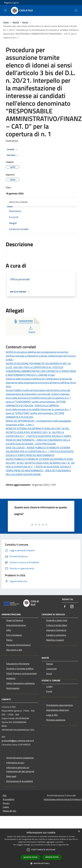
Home (6, 22)
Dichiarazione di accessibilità (20, 781)
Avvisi (25, 22)
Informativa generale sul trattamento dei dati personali (20, 769)
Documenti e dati (14, 650)
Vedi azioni (13, 155)
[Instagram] (72, 607)
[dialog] (41, 848)
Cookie (6, 807)
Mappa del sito (9, 811)
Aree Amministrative (16, 625)
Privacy (6, 803)
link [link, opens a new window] (67, 845)
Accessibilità (8, 799)
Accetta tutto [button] (30, 857)
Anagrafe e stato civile (57, 620)
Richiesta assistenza (56, 720)
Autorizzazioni (13, 688)
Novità (16, 22)
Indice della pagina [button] (18, 202)
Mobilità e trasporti (55, 640)
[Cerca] (76, 11)
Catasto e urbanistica (56, 635)
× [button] (79, 831)
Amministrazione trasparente (20, 758)
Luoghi (49, 686)
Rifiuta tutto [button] (52, 857)
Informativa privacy (15, 763)
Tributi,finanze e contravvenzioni (22, 673)
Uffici (9, 630)
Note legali (11, 776)
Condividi (12, 150)
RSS (5, 795)
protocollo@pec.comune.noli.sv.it (18, 741)
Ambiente (11, 678)
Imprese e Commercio (56, 630)
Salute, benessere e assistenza (21, 683)
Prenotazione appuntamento (60, 705)
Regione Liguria (11, 3)
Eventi (49, 691)
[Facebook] (65, 607)
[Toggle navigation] (5, 10)
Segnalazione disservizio (58, 710)
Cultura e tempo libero (57, 625)
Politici (9, 640)
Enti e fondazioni (14, 635)
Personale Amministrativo (18, 645)
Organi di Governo (15, 620)
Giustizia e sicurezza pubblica (20, 668)
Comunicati (52, 669)
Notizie (50, 664)
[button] (41, 863)
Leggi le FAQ (52, 715)
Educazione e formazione (18, 664)
